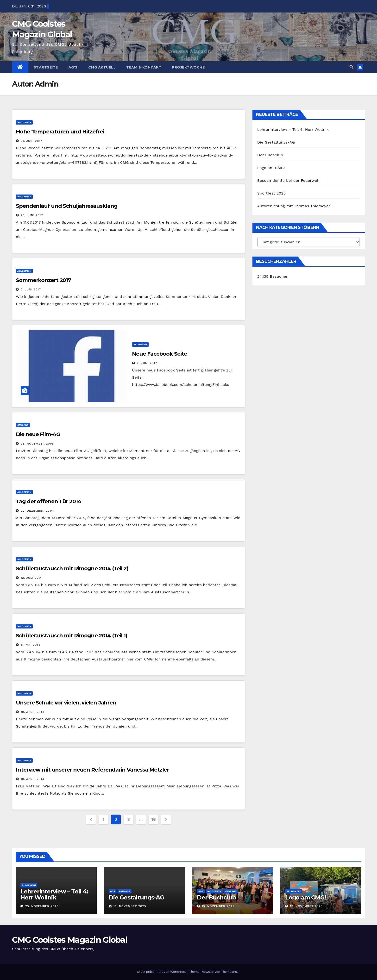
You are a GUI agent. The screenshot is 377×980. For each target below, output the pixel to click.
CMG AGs (23, 425)
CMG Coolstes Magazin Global (70, 940)
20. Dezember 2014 (37, 511)
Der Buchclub (270, 155)
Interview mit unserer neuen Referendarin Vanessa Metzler (92, 770)
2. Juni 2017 (31, 289)
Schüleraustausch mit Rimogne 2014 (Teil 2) (72, 569)
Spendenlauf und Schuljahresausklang (67, 206)
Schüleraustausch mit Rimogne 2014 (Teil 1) (72, 636)
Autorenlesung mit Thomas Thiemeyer (294, 206)
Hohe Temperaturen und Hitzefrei (60, 132)
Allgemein (24, 122)
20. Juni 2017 (32, 215)
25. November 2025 (42, 906)
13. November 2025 (130, 906)
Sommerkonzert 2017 (43, 280)
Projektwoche (188, 67)
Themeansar (231, 972)
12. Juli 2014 (31, 578)
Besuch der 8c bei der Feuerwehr (289, 180)
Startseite (46, 67)
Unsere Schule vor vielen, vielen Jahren (66, 703)
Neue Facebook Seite (159, 354)
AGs (113, 891)
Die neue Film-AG (38, 434)
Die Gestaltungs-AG (276, 142)
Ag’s (73, 67)
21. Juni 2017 (31, 141)
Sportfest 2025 (272, 193)
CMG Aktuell (102, 67)
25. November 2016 (37, 444)
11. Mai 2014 (31, 645)
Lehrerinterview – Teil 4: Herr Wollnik (293, 129)
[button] (352, 67)
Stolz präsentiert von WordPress (162, 972)
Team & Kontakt (144, 67)
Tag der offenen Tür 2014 (49, 501)
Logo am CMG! (271, 168)
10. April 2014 (32, 712)
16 (153, 819)
